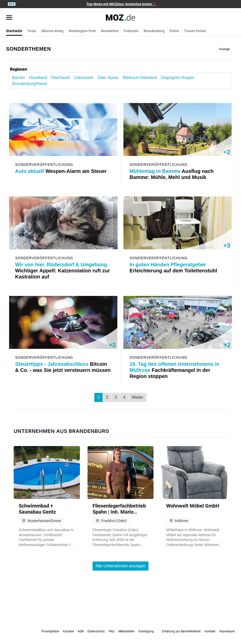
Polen (174, 31)
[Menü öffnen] (9, 18)
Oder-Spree (108, 78)
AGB (81, 631)
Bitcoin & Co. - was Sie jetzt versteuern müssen (62, 370)
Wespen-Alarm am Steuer (62, 171)
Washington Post (82, 31)
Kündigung (146, 631)
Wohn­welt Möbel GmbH (193, 506)
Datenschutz (96, 631)
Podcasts (131, 31)
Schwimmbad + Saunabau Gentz (37, 509)
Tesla (32, 31)
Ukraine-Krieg (52, 31)
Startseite (14, 31)
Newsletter (110, 31)
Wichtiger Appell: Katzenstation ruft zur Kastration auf (62, 271)
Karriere (68, 631)
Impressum (227, 631)
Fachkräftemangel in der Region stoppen (175, 370)
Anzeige (224, 49)
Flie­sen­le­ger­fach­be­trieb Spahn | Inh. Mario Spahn (119, 509)
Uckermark (84, 78)
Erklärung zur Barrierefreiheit (181, 631)
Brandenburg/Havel (30, 84)
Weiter (138, 397)
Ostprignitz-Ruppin (178, 78)
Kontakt (210, 631)
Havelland (38, 78)
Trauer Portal (195, 31)
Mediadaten (126, 631)
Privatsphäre (50, 631)
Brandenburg (154, 31)
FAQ (112, 631)
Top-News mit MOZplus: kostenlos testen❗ (121, 4)
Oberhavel (60, 78)
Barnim (19, 78)
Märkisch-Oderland (140, 78)
